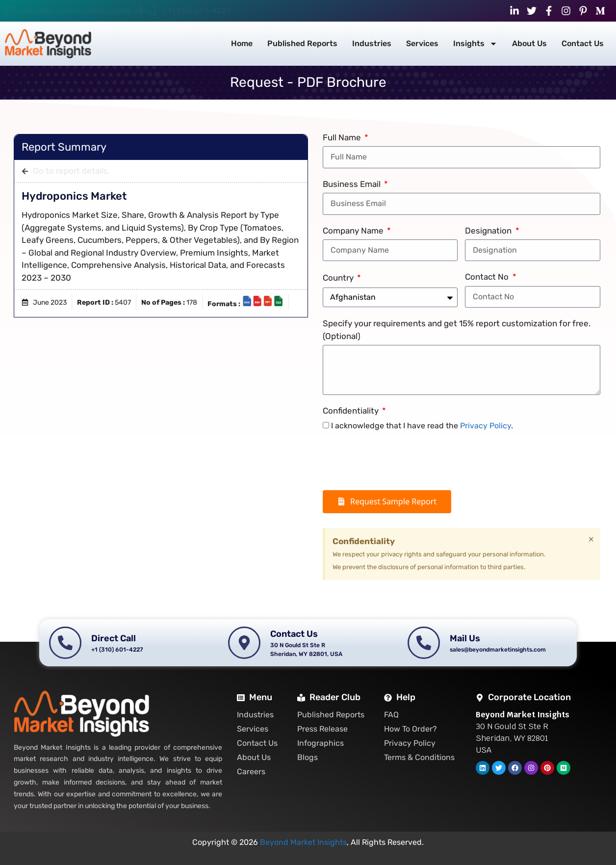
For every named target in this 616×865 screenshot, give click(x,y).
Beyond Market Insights (303, 842)
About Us (529, 43)
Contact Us (583, 43)
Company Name (354, 231)
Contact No (488, 277)
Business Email (353, 184)
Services (422, 43)
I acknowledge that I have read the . (422, 426)
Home (242, 43)
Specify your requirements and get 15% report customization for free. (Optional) (457, 330)
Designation (489, 231)
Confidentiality (352, 411)
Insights (475, 44)
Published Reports (302, 43)
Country (339, 278)
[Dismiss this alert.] (591, 539)
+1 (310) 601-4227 (197, 11)
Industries (372, 43)
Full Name (343, 137)
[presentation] (397, 461)
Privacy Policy (486, 426)
